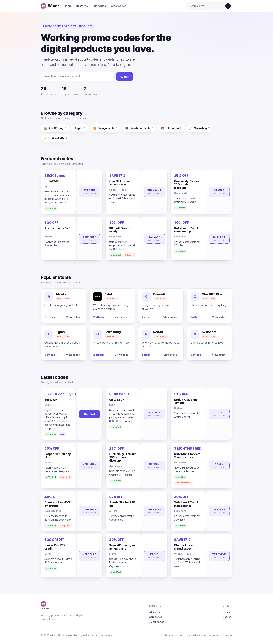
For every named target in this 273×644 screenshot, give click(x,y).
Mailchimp (180, 463)
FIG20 (154, 556)
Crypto (80, 128)
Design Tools (105, 128)
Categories (99, 6)
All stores (82, 6)
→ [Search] (228, 6)
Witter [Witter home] (50, 6)
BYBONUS (90, 192)
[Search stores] (207, 6)
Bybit (48, 186)
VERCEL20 (90, 556)
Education (171, 128)
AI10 (219, 414)
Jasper (49, 463)
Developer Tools (139, 128)
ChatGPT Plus (118, 190)
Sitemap (228, 612)
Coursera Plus (53, 511)
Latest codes (118, 6)
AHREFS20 (90, 239)
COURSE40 (90, 511)
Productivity (55, 138)
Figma (113, 554)
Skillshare (180, 237)
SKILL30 (219, 239)
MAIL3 (219, 466)
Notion (178, 408)
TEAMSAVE (154, 192)
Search (125, 77)
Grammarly (181, 193)
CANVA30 (154, 239)
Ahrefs (48, 237)
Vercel (48, 554)
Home (68, 6)
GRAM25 (219, 192)
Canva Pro (115, 237)
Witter (45, 606)
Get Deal (90, 414)
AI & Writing (55, 128)
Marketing (199, 128)
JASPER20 (90, 466)
